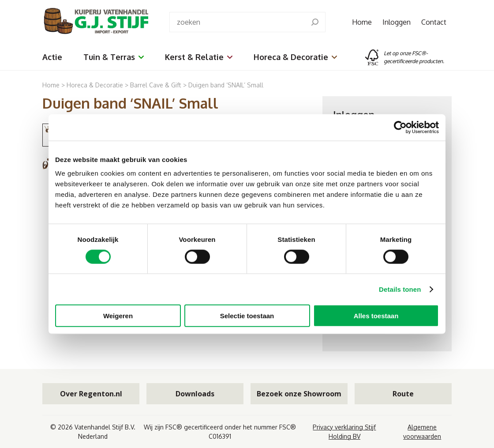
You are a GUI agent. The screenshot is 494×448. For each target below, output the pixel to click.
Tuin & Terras (114, 57)
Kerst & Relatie (199, 57)
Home (362, 22)
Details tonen (400, 289)
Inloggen (397, 22)
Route (403, 394)
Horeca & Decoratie (295, 57)
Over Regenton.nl (91, 394)
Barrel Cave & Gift (156, 85)
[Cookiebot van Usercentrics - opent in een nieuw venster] (400, 127)
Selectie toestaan (247, 316)
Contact (434, 22)
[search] (315, 22)
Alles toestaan (376, 316)
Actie (52, 57)
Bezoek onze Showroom (299, 394)
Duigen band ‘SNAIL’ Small (226, 85)
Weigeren (118, 316)
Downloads (195, 394)
